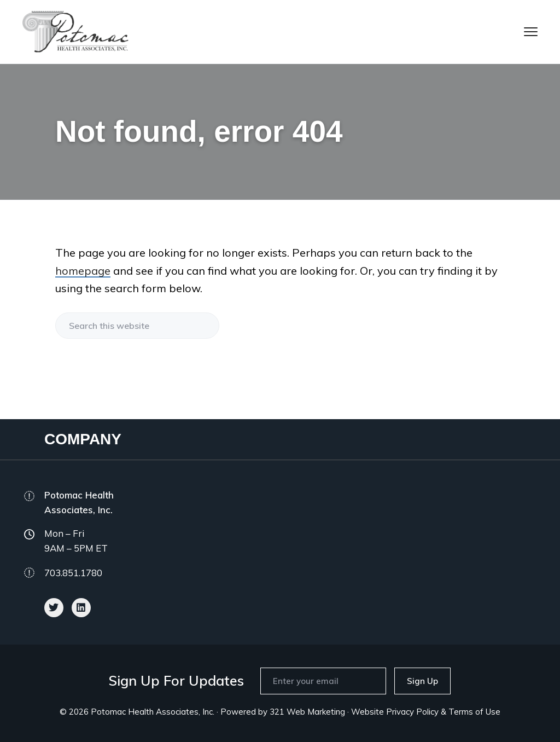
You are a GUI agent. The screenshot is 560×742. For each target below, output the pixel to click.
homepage (83, 271)
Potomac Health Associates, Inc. (153, 712)
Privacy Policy (412, 712)
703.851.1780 (73, 573)
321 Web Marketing (307, 712)
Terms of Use (474, 712)
